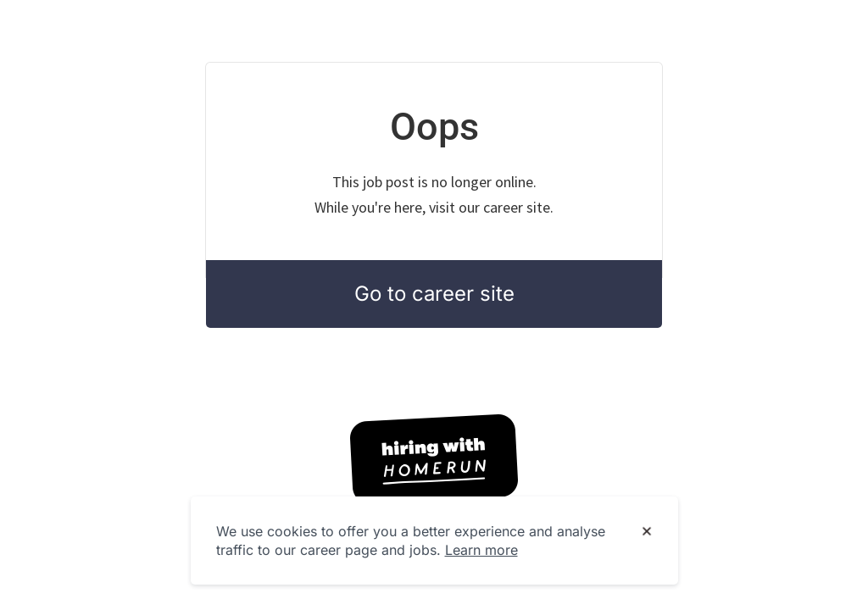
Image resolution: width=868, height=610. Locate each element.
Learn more (481, 550)
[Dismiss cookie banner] (647, 532)
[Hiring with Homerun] (434, 459)
